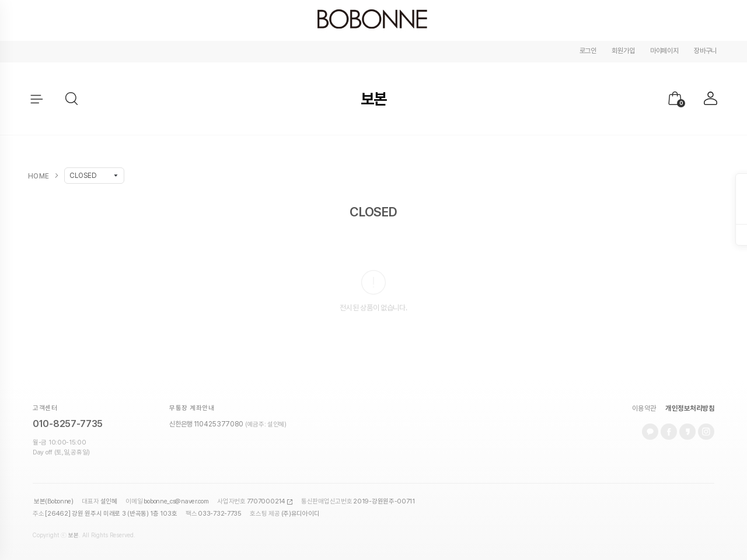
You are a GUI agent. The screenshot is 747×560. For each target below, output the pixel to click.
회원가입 (623, 51)
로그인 (588, 51)
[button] (72, 99)
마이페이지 (664, 51)
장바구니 (705, 51)
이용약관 (644, 408)
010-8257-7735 (68, 424)
